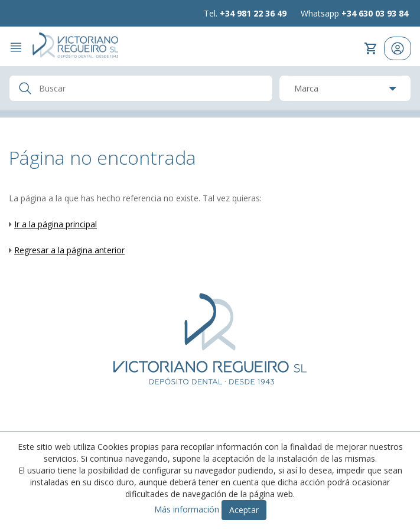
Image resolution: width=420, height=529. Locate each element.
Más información (187, 509)
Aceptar (244, 510)
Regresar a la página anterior (69, 250)
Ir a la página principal (56, 224)
